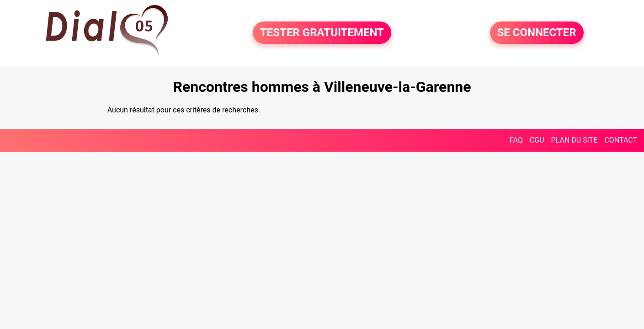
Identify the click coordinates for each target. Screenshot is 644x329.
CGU (537, 140)
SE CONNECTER (537, 33)
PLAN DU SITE (575, 140)
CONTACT (621, 140)
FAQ (516, 140)
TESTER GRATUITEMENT (322, 33)
